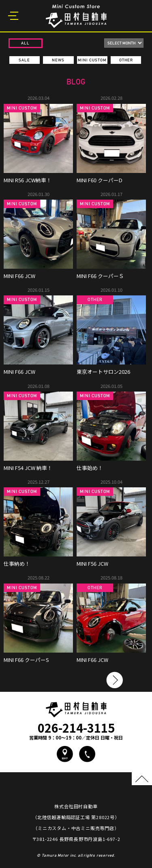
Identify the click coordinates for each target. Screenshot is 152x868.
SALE (24, 60)
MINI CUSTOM (92, 60)
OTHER (126, 60)
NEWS (58, 60)
